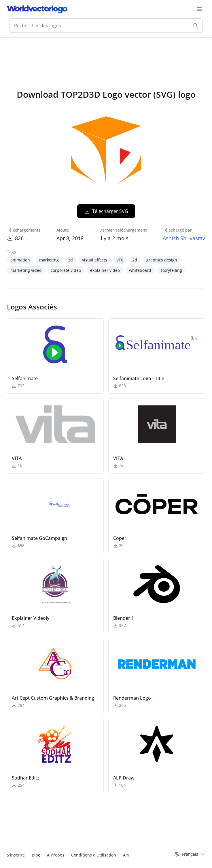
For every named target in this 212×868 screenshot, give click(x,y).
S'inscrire (16, 855)
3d (70, 260)
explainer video (105, 270)
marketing (49, 260)
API (126, 855)
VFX (120, 260)
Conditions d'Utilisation (94, 855)
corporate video (66, 270)
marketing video (26, 270)
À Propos (56, 855)
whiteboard (140, 270)
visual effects (95, 260)
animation (20, 260)
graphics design (162, 260)
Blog (36, 855)
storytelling (171, 270)
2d (135, 260)
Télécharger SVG (106, 211)
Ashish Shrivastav (184, 238)
